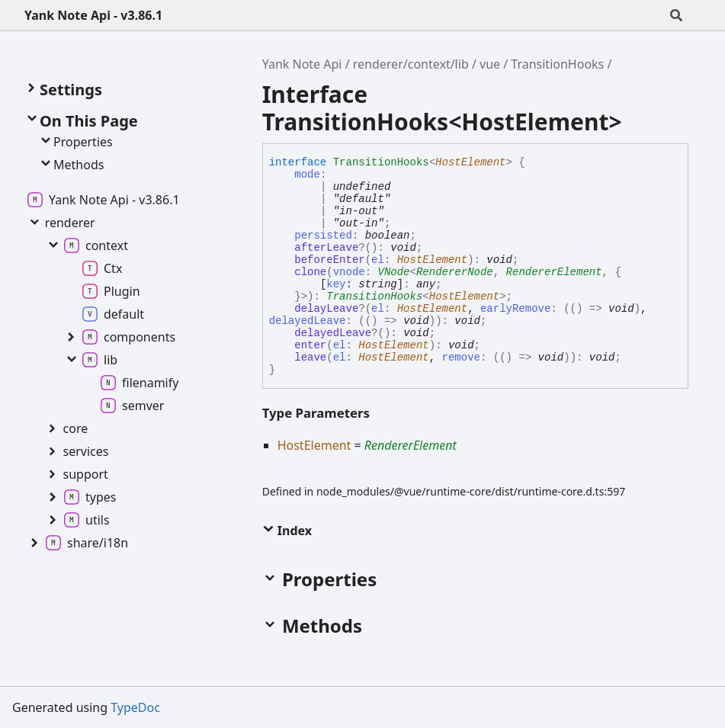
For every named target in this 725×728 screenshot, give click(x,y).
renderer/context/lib (411, 64)
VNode (394, 272)
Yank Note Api (302, 64)
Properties (75, 142)
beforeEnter (329, 260)
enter (310, 345)
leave (310, 358)
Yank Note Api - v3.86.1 (93, 15)
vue (490, 64)
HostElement (470, 162)
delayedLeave (333, 333)
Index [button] (287, 531)
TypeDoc (135, 707)
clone (310, 272)
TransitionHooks (557, 64)
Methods (71, 165)
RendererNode (455, 272)
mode (307, 175)
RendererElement (554, 272)
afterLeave (326, 248)
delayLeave (326, 309)
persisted (323, 236)
